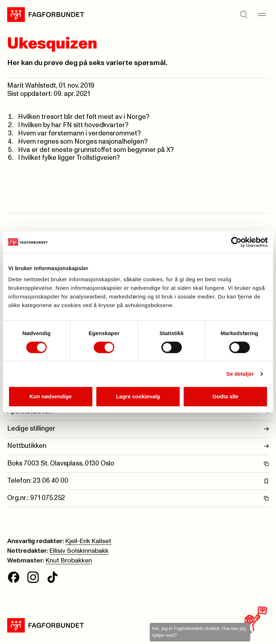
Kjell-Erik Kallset (88, 541)
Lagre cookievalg (138, 396)
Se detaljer (240, 374)
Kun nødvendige (51, 396)
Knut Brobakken (69, 561)
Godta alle (226, 396)
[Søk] (244, 14)
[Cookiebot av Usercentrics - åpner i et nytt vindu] (236, 242)
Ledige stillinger (138, 429)
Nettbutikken (138, 446)
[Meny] (262, 14)
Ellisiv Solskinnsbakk (79, 551)
